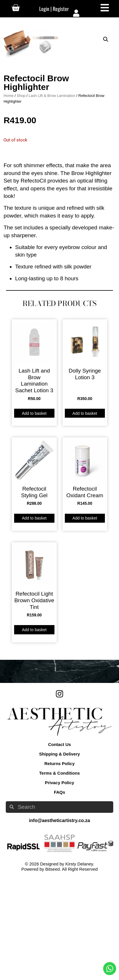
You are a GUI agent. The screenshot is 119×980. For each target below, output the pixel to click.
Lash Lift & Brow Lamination (52, 198)
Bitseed (52, 971)
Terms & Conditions (59, 876)
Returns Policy (59, 866)
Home (8, 198)
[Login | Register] (76, 13)
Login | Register (54, 9)
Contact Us (59, 847)
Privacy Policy (60, 885)
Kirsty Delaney (79, 966)
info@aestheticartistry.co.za (60, 923)
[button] (106, 39)
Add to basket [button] (34, 516)
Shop (21, 198)
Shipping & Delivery (60, 857)
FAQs (59, 895)
